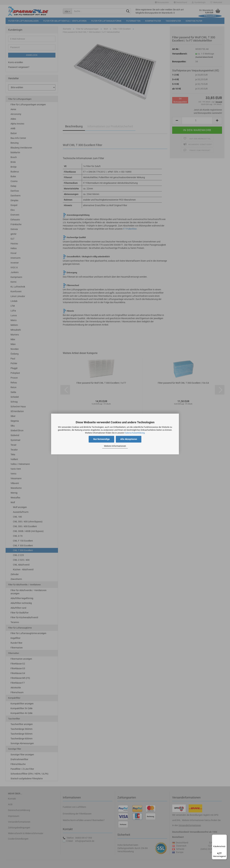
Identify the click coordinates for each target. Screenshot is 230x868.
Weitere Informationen (115, 446)
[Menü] (225, 837)
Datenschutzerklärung (135, 433)
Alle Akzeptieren (129, 439)
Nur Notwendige (102, 439)
